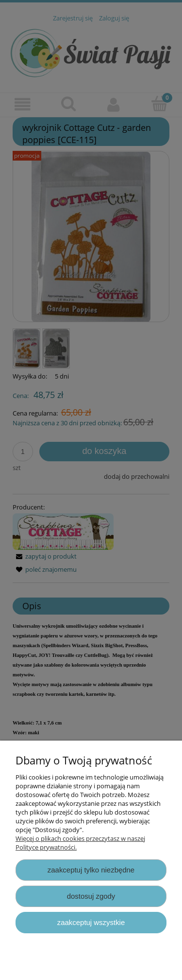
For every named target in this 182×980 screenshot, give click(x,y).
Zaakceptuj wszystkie (91, 922)
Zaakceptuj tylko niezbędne (91, 870)
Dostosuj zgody (91, 896)
